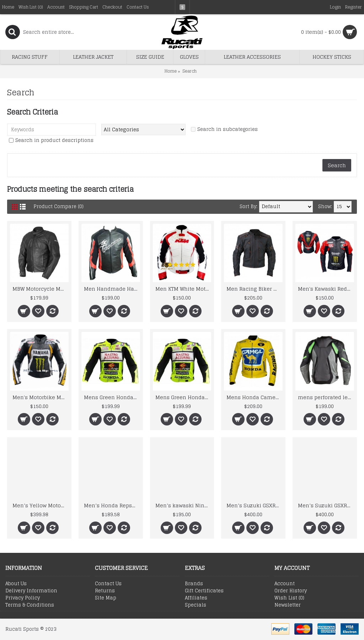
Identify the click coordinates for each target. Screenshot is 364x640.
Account (285, 584)
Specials (196, 605)
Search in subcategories (227, 129)
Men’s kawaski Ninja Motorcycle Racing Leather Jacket (183, 505)
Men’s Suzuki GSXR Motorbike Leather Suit (255, 505)
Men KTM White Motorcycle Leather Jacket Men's (183, 289)
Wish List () (289, 598)
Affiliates (196, 598)
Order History (291, 591)
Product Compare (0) (59, 207)
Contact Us (108, 584)
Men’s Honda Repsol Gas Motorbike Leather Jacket (112, 505)
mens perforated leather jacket (326, 397)
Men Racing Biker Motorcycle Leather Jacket (255, 289)
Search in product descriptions (54, 140)
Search (189, 71)
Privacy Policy (23, 598)
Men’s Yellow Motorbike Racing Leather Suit (41, 505)
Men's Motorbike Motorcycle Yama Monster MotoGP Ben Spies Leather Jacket (41, 397)
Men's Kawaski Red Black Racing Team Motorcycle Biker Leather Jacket (326, 289)
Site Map (106, 598)
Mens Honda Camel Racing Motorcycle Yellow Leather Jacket (255, 397)
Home (171, 71)
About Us (16, 584)
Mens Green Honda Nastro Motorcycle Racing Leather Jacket (112, 397)
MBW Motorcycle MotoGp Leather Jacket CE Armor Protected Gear (41, 289)
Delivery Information (31, 591)
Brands (194, 584)
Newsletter (288, 605)
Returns (105, 591)
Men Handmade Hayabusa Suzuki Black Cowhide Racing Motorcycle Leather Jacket (112, 289)
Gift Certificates (204, 591)
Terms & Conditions (30, 605)
